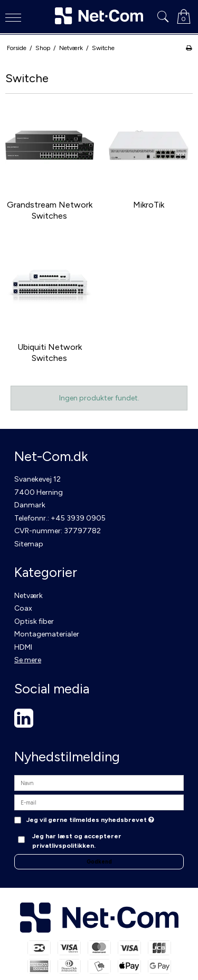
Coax (23, 608)
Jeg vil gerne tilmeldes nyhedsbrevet (90, 820)
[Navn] (99, 783)
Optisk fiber (34, 621)
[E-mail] (99, 802)
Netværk (29, 596)
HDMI (23, 647)
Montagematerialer (47, 634)
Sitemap (29, 544)
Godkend (99, 862)
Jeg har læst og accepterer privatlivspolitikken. (77, 841)
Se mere (28, 660)
